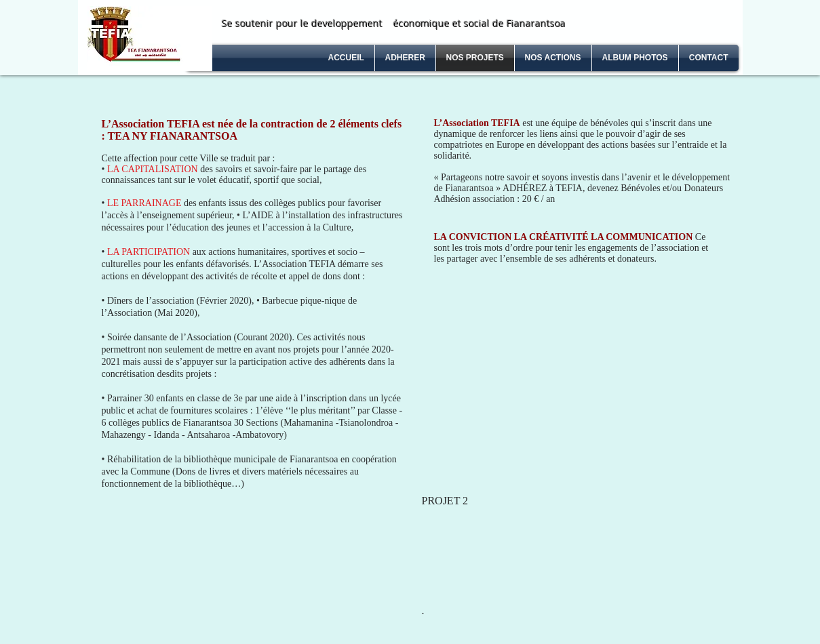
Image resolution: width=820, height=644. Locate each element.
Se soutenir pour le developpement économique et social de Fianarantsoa (394, 23)
